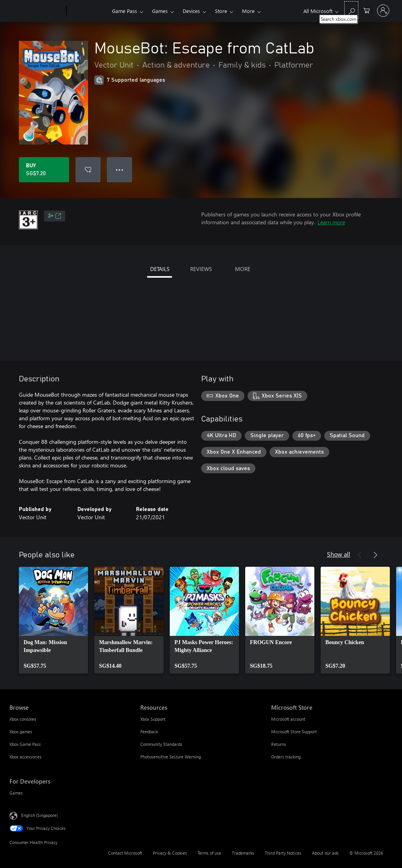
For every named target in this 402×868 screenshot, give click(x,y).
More (248, 11)
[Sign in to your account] (383, 11)
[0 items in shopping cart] (367, 10)
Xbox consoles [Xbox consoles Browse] (23, 719)
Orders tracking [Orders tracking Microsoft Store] (286, 757)
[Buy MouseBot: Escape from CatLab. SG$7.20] (44, 170)
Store (221, 11)
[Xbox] (88, 11)
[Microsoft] (36, 11)
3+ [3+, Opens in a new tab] (55, 216)
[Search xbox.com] (351, 10)
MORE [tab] (243, 269)
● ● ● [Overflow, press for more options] (120, 169)
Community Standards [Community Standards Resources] (161, 744)
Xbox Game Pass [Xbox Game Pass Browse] (25, 744)
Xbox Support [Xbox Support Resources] (153, 719)
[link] (53, 620)
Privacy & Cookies (170, 853)
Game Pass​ (125, 11)
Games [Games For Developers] (16, 793)
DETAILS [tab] (160, 269)
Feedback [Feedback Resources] (149, 732)
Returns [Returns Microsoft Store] (279, 744)
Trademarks (243, 853)
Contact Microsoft (125, 853)
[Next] (375, 555)
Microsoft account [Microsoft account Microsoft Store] (288, 719)
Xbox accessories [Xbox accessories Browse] (26, 757)
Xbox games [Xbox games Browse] (21, 732)
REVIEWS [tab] (201, 269)
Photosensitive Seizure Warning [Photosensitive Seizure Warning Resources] (171, 757)
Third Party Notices (283, 853)
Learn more (331, 222)
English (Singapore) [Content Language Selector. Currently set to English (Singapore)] (39, 815)
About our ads (325, 853)
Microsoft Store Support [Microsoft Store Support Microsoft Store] (294, 732)
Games (160, 11)
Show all (339, 554)
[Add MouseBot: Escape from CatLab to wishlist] (88, 170)
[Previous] (360, 555)
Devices (191, 11)
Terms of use (209, 853)
